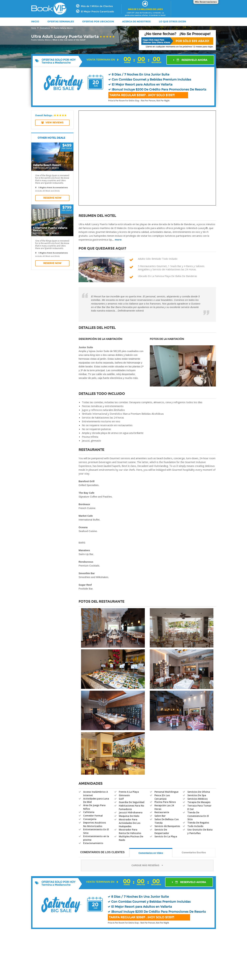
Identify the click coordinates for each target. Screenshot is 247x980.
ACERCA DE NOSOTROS (136, 21)
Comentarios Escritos (194, 852)
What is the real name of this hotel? (69, 40)
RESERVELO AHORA (190, 60)
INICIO (35, 21)
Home (34, 28)
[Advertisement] (123, 958)
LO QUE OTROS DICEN (172, 21)
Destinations (45, 28)
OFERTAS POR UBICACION (98, 21)
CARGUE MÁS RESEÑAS (147, 865)
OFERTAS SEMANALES (61, 21)
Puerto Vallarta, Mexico (63, 28)
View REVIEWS (52, 122)
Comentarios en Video (151, 853)
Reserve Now (52, 198)
